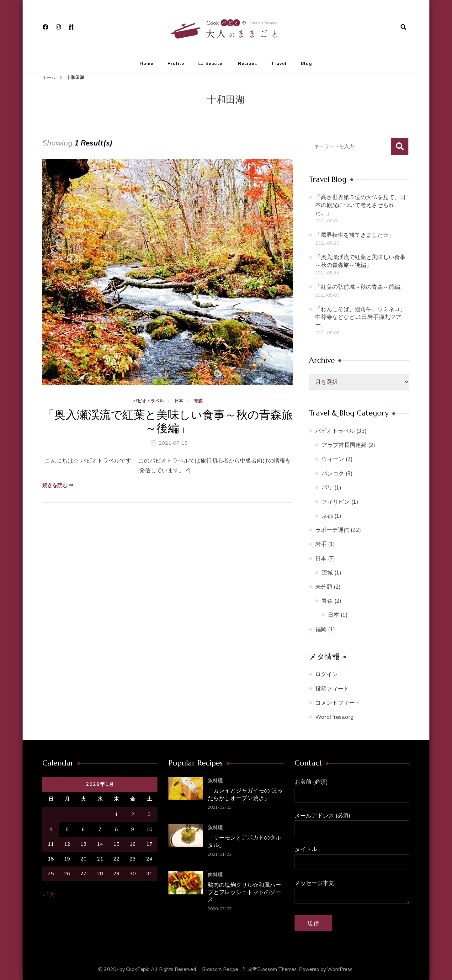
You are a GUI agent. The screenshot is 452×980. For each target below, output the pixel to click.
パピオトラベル (148, 401)
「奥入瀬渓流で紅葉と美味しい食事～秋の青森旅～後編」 (168, 421)
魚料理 (215, 781)
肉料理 (215, 875)
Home (146, 64)
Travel (279, 64)
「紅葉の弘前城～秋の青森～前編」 (360, 287)
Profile (176, 64)
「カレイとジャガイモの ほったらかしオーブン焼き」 (245, 794)
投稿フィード (332, 689)
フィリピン (336, 502)
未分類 (324, 587)
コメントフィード (338, 703)
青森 (198, 401)
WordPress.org (335, 717)
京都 (327, 516)
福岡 (321, 629)
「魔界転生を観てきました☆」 (355, 235)
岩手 (321, 544)
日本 (179, 401)
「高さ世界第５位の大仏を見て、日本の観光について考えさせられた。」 (360, 205)
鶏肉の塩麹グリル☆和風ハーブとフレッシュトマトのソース (244, 892)
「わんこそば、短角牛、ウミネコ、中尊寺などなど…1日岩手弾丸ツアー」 (360, 317)
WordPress (340, 969)
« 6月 (49, 894)
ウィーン (333, 459)
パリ (327, 488)
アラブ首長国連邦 (344, 445)
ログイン (327, 674)
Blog (306, 64)
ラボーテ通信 (332, 530)
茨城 (327, 573)
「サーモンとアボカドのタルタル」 (244, 841)
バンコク (333, 474)
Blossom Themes (277, 969)
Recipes (247, 64)
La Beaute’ (211, 64)
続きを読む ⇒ (58, 485)
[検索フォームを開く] (403, 27)
